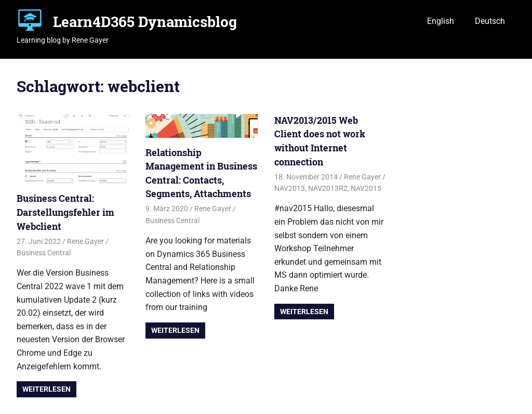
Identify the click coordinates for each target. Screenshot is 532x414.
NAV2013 (290, 188)
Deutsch (490, 21)
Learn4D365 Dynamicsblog (145, 22)
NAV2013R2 (328, 188)
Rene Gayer (85, 241)
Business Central (44, 253)
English (441, 21)
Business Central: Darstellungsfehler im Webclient (65, 212)
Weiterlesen (46, 389)
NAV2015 (366, 188)
